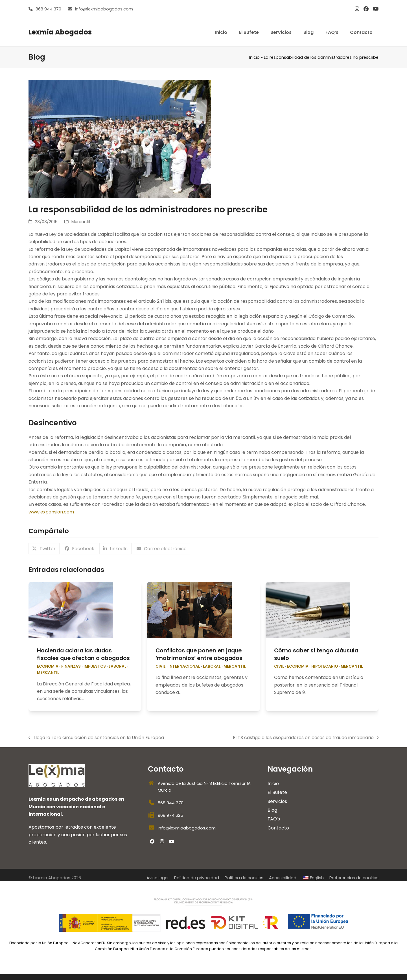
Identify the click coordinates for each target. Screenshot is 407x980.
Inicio (254, 57)
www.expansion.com (51, 512)
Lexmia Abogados (60, 32)
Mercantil (81, 222)
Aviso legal (157, 878)
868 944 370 (48, 9)
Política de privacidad (197, 878)
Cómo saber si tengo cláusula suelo (316, 654)
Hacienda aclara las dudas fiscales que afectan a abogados (83, 654)
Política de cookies (244, 878)
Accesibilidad (283, 878)
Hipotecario (325, 666)
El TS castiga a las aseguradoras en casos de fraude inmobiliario (306, 738)
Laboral (118, 666)
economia (48, 666)
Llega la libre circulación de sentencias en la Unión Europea (96, 738)
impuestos (95, 666)
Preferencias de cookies (354, 878)
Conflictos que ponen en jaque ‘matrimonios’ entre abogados (199, 654)
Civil (161, 666)
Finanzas (71, 666)
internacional (184, 666)
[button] (44, 549)
